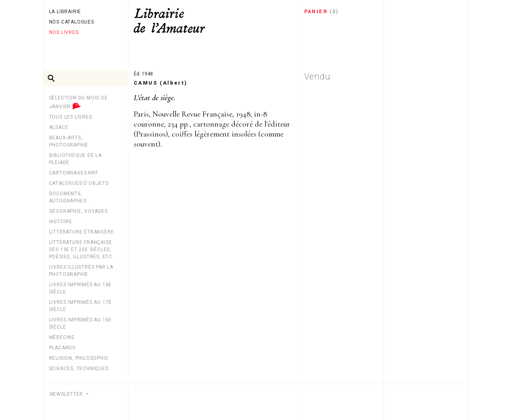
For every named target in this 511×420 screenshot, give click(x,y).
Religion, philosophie (79, 358)
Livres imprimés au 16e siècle (81, 323)
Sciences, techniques (79, 368)
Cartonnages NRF (74, 173)
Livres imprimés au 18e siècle (81, 288)
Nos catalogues (72, 22)
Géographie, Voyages (78, 211)
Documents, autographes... (70, 197)
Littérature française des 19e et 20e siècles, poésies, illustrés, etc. (81, 250)
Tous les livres (71, 117)
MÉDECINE (62, 337)
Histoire (61, 222)
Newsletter (67, 394)
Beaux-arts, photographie (69, 141)
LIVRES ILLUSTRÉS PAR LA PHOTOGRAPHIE (81, 271)
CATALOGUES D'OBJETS (79, 183)
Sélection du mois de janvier (78, 103)
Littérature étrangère (82, 232)
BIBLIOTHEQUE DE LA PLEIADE (75, 159)
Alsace (59, 127)
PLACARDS (62, 348)
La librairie (65, 12)
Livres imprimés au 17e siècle (81, 306)
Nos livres (64, 32)
